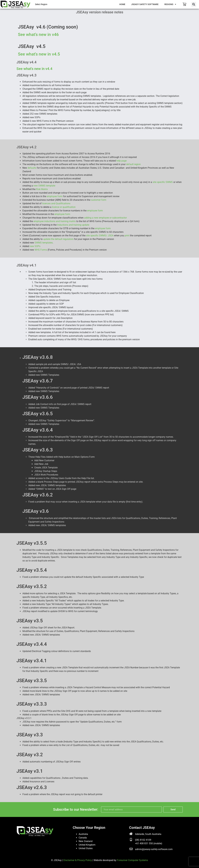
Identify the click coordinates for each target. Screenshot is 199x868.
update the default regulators (59, 239)
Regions (170, 4)
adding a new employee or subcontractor (105, 218)
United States (86, 848)
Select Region (41, 4)
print (127, 236)
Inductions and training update (73, 225)
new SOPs (35, 246)
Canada (83, 838)
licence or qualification (64, 207)
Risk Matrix (42, 189)
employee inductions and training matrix (55, 221)
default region (133, 164)
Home (122, 4)
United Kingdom (87, 845)
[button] (194, 4)
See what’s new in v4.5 (39, 54)
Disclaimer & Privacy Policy (78, 860)
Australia (83, 834)
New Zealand (86, 841)
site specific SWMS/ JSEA (100, 236)
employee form (55, 196)
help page (121, 161)
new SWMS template (44, 186)
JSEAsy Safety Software (145, 4)
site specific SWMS (163, 182)
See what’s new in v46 (38, 35)
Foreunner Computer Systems (132, 860)
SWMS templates (44, 243)
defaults (32, 168)
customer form (99, 200)
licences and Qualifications (56, 203)
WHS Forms (41, 250)
